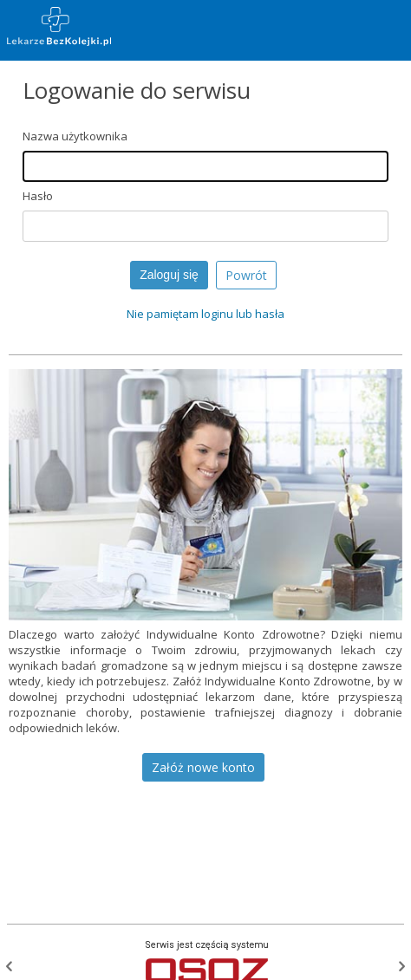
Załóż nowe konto (203, 767)
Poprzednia (10, 966)
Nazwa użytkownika (75, 136)
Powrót (246, 275)
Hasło (38, 196)
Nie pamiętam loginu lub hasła (205, 314)
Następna (401, 966)
